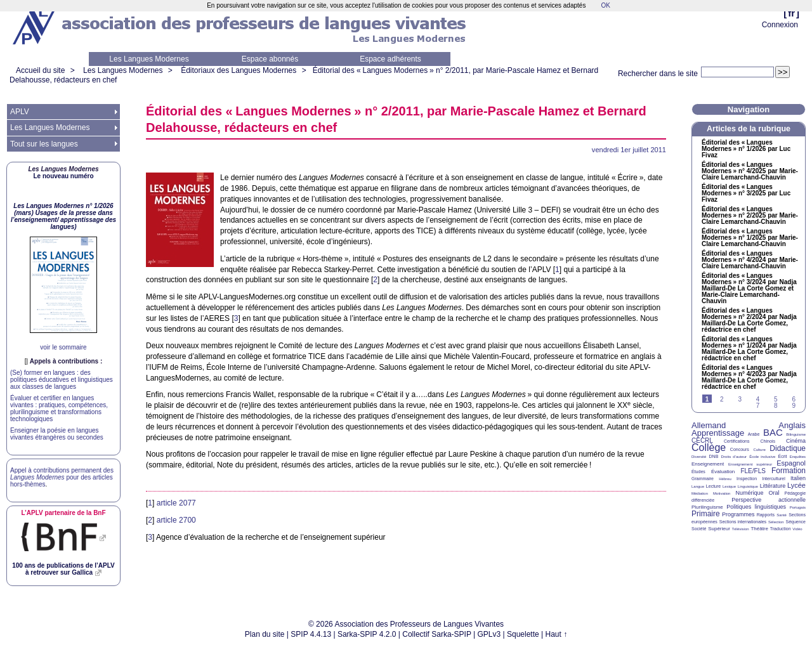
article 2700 (176, 520)
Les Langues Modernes (149, 59)
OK (605, 5)
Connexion (780, 25)
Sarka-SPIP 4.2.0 (367, 634)
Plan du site (265, 634)
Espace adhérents (390, 59)
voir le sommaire (63, 347)
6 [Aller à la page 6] (794, 399)
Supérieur (719, 529)
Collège (709, 447)
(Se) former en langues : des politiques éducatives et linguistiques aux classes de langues (62, 380)
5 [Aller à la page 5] (776, 399)
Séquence (796, 522)
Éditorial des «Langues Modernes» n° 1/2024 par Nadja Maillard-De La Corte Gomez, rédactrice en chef (749, 349)
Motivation (722, 493)
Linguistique (748, 486)
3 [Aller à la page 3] (740, 399)
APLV (20, 112)
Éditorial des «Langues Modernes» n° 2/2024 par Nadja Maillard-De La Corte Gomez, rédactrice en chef (749, 320)
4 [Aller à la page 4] (758, 399)
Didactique (788, 448)
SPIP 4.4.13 (311, 634)
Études (698, 472)
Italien (798, 478)
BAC (773, 432)
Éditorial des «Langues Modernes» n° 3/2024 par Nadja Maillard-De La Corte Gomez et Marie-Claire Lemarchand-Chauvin (749, 289)
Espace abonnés (270, 59)
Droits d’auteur (734, 457)
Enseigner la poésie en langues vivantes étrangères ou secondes (57, 434)
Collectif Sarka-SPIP (437, 634)
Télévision (741, 529)
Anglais (792, 425)
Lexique (729, 486)
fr (791, 13)
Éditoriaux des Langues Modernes (239, 70)
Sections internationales (743, 522)
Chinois (768, 441)
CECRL (702, 440)
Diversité (699, 457)
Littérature (773, 486)
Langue (698, 486)
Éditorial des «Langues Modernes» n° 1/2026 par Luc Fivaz (746, 149)
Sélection (776, 522)
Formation (789, 471)
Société (699, 529)
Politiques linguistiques (756, 507)
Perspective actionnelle (769, 500)
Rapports (766, 515)
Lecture (713, 486)
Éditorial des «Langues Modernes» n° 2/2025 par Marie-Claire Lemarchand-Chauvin (750, 216)
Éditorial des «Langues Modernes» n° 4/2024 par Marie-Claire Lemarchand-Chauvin (750, 260)
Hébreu (725, 479)
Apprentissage (718, 433)
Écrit (782, 456)
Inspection (747, 479)
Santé (782, 515)
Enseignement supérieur (750, 464)
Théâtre (759, 529)
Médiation (700, 493)
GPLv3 (489, 634)
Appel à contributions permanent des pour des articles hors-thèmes (62, 477)
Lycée (796, 485)
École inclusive (762, 457)
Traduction (781, 529)
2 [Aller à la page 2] (722, 399)
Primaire (706, 514)
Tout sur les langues (44, 144)
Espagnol (791, 463)
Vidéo (797, 529)
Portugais (798, 507)
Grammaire (703, 479)
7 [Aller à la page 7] (758, 406)
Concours (740, 449)
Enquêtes (798, 457)
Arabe (754, 434)
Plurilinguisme (707, 507)
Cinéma (796, 441)
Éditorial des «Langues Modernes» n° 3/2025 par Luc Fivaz (746, 193)
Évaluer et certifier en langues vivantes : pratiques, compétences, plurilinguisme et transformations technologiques (59, 408)
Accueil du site (40, 70)
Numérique (749, 493)
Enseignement (708, 464)
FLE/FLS (753, 471)
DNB (714, 456)
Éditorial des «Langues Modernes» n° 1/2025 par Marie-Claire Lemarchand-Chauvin (750, 238)
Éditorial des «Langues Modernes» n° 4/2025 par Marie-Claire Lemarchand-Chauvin (750, 171)
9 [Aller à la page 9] (794, 406)
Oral (774, 493)
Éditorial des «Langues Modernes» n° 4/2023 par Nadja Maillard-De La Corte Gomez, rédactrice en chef (749, 377)
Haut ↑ (557, 634)
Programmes (738, 514)
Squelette (523, 634)
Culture (759, 450)
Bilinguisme (796, 434)
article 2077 (176, 503)
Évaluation (723, 472)
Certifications (737, 441)
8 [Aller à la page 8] (776, 406)
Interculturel (774, 479)
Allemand (709, 425)
